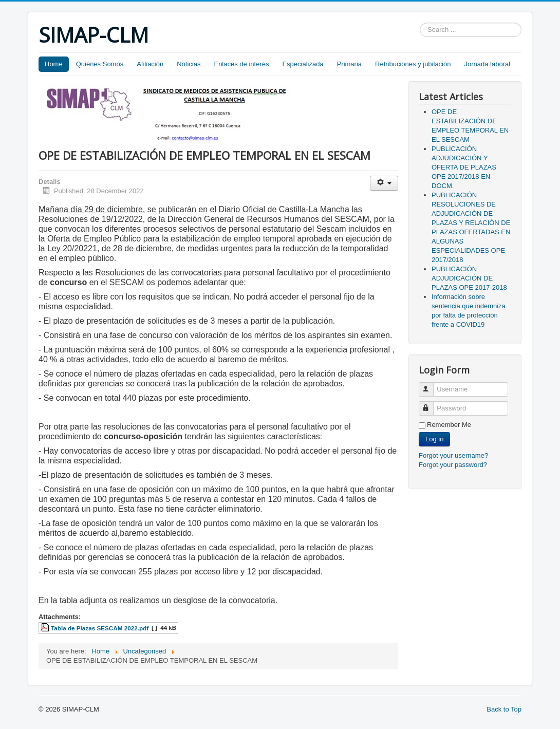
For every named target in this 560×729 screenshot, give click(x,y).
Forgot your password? (453, 465)
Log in (434, 439)
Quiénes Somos (100, 64)
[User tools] (384, 183)
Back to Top (504, 709)
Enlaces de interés (241, 64)
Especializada (303, 64)
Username (431, 385)
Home (54, 64)
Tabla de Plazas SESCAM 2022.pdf (100, 628)
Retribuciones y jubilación (413, 64)
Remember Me (449, 425)
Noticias (189, 64)
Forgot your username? (453, 455)
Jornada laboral (487, 64)
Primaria (349, 64)
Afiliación (150, 64)
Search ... (420, 23)
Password (431, 404)
